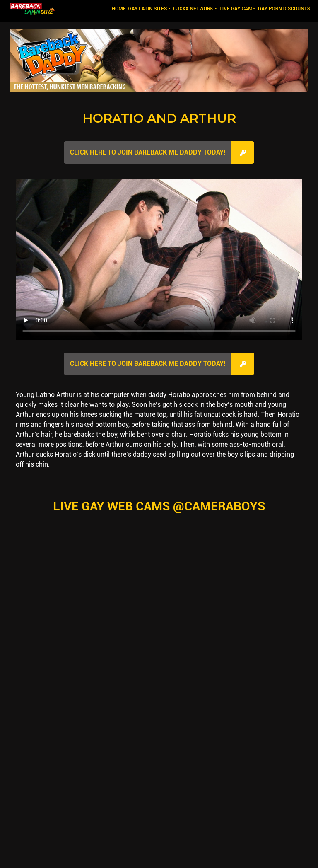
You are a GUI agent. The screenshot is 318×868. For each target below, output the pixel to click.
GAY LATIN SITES (148, 9)
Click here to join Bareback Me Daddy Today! (148, 152)
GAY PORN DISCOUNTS (284, 9)
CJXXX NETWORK (193, 9)
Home (119, 8)
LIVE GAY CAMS (237, 9)
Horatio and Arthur (159, 118)
